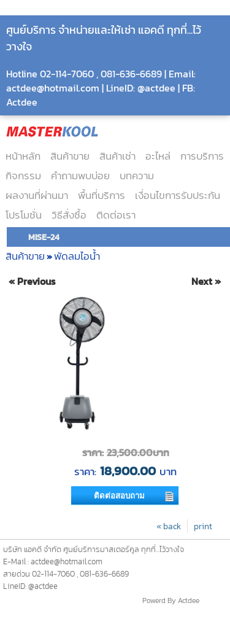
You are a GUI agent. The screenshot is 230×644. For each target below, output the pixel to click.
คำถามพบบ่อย (80, 176)
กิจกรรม (23, 176)
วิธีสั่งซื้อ (69, 215)
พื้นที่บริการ (102, 195)
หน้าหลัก (23, 156)
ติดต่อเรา (116, 215)
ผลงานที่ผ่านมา (37, 195)
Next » (206, 281)
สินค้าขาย (70, 156)
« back (169, 526)
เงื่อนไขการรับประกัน (178, 195)
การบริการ (202, 156)
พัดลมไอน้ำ (77, 256)
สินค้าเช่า (117, 156)
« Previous (32, 281)
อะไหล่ (158, 156)
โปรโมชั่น (24, 215)
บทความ (137, 176)
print (203, 526)
